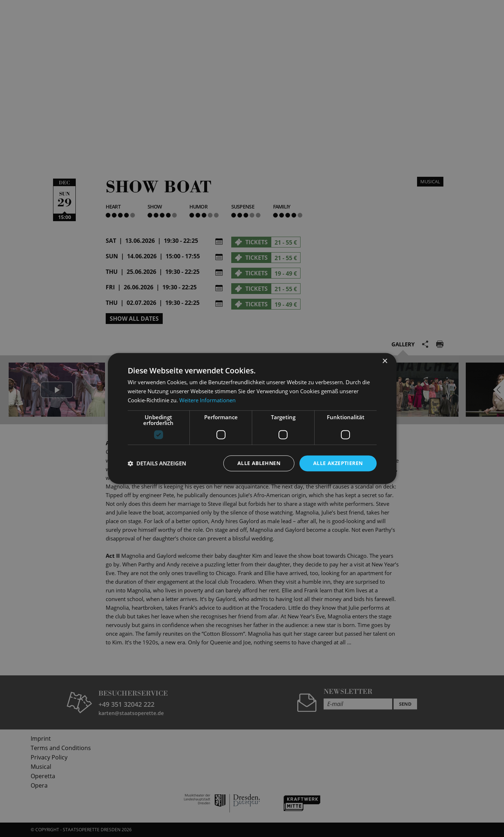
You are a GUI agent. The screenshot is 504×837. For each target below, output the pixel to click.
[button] (157, 463)
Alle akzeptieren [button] (338, 463)
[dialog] (252, 418)
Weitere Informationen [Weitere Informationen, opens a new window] (207, 400)
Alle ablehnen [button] (259, 463)
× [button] (385, 361)
